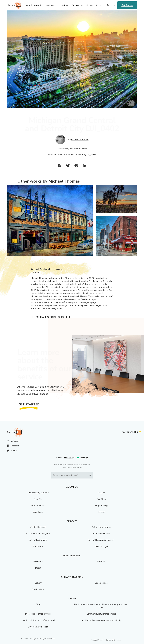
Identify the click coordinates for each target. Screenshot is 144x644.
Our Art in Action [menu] (94, 5)
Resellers (38, 561)
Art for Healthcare (101, 534)
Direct (38, 568)
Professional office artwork (38, 614)
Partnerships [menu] (77, 5)
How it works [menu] (51, 5)
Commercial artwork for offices (101, 614)
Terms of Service (113, 640)
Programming (101, 506)
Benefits (38, 499)
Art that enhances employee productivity (101, 620)
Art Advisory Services (38, 493)
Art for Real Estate (101, 527)
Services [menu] (64, 5)
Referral (101, 561)
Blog (38, 604)
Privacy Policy (97, 640)
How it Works (38, 506)
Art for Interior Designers (38, 534)
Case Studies (101, 583)
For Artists (38, 546)
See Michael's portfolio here (51, 317)
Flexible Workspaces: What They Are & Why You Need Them (101, 606)
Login (112, 5)
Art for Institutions (38, 540)
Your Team (38, 512)
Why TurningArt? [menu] (33, 5)
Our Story (101, 499)
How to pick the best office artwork (38, 620)
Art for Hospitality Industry (101, 540)
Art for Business (38, 527)
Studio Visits (38, 589)
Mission (101, 493)
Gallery (38, 583)
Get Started (127, 5)
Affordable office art (38, 627)
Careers (101, 512)
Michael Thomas (80, 140)
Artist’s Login (101, 546)
